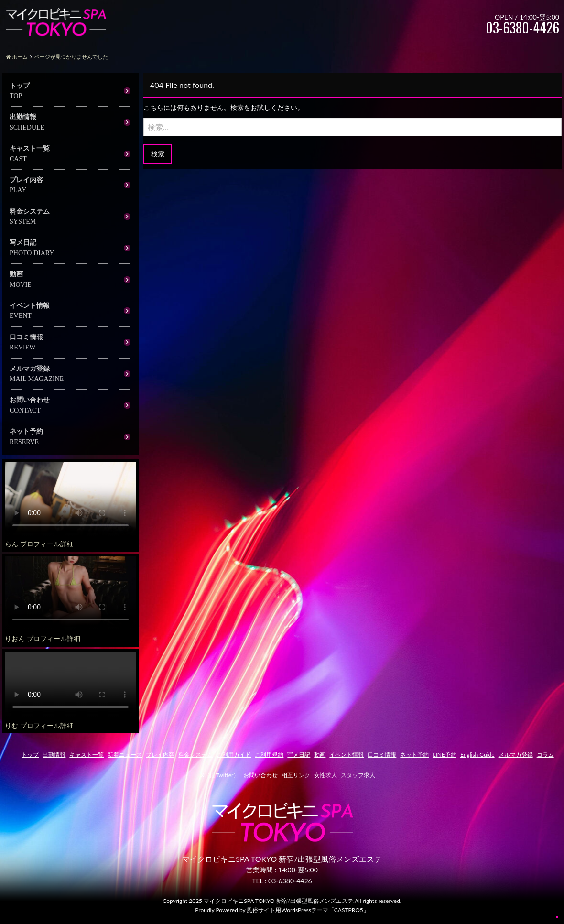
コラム (545, 755)
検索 (158, 154)
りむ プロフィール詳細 (39, 725)
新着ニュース (125, 755)
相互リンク (296, 775)
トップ (20, 85)
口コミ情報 (26, 337)
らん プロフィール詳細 (39, 544)
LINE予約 (445, 755)
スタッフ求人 (358, 775)
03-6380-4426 (290, 881)
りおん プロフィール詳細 (43, 638)
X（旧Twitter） (220, 775)
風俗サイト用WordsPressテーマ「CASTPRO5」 (308, 910)
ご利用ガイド (234, 755)
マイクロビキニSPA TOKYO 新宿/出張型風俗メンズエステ (278, 901)
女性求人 (325, 775)
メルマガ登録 (30, 368)
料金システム (30, 211)
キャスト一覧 (30, 148)
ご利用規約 (269, 755)
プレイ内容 (26, 179)
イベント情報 (30, 305)
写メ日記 (23, 242)
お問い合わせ (30, 399)
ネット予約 (26, 431)
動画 (16, 274)
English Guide (477, 755)
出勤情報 (23, 116)
